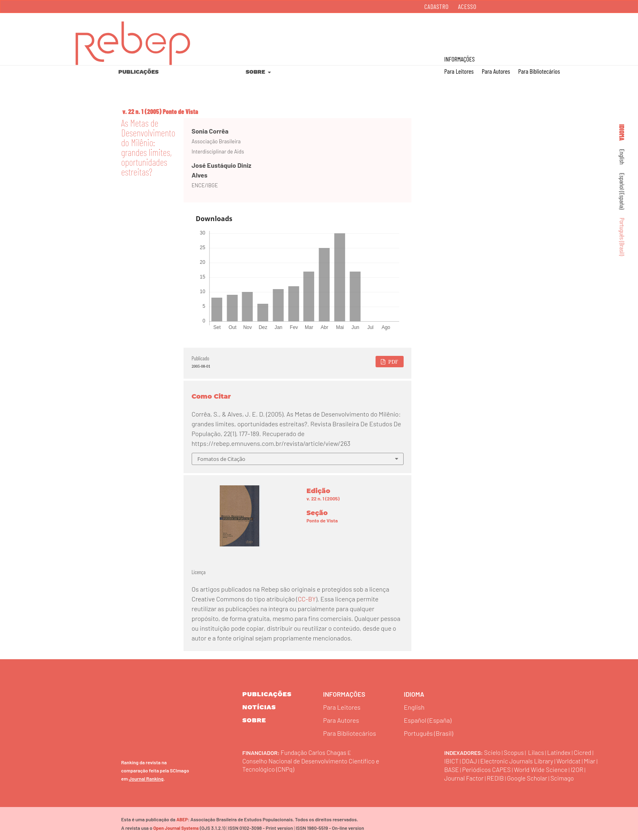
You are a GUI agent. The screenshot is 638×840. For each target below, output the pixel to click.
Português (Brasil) (622, 237)
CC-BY (307, 599)
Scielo (493, 752)
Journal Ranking (146, 778)
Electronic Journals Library (519, 760)
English (622, 157)
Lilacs (538, 752)
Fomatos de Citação (221, 459)
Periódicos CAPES (503, 769)
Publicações (139, 72)
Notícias (259, 707)
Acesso (467, 6)
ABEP (182, 819)
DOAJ (470, 760)
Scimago (583, 777)
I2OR (451, 777)
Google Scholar (547, 777)
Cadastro (437, 6)
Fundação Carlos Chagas (315, 752)
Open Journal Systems (176, 828)
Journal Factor (481, 777)
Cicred (586, 752)
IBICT (452, 760)
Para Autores (496, 71)
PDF (393, 362)
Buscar (597, 33)
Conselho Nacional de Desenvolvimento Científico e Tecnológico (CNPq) (314, 764)
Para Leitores (459, 71)
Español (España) (622, 191)
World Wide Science (560, 769)
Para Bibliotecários (539, 71)
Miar (450, 769)
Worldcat (573, 760)
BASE (467, 769)
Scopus (515, 752)
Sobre (256, 72)
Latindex (562, 752)
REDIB (513, 777)
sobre (254, 720)
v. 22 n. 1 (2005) (142, 111)
